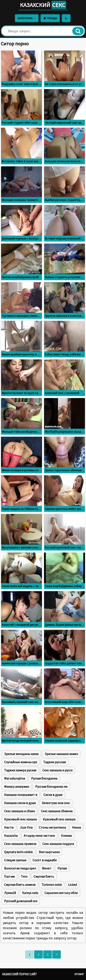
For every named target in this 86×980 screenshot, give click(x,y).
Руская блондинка (44, 778)
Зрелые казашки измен (61, 754)
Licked (72, 885)
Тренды (50, 18)
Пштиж (9, 876)
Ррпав (62, 868)
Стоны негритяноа (52, 827)
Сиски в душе (53, 795)
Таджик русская (54, 762)
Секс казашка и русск (57, 770)
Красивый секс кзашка (20, 819)
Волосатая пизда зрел (20, 868)
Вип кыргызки (49, 852)
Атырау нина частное (39, 836)
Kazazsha (11, 836)
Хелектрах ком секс (56, 803)
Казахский (43, 5)
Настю (9, 827)
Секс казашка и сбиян (19, 811)
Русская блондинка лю (51, 786)
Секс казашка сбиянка (57, 811)
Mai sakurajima (15, 778)
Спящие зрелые (15, 860)
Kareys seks (30, 893)
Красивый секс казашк (59, 819)
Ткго (24, 876)
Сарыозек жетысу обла (61, 893)
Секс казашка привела (20, 844)
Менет (47, 868)
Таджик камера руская (20, 770)
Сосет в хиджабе (45, 860)
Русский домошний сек (21, 901)
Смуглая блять (44, 876)
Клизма (66, 836)
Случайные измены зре (21, 762)
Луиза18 (10, 893)
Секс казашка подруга (58, 844)
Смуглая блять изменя (20, 885)
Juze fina (26, 827)
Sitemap (79, 974)
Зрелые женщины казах (21, 754)
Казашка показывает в (21, 795)
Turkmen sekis (52, 885)
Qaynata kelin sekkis (18, 852)
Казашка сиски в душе (20, 803)
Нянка (76, 827)
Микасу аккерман (17, 786)
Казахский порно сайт (19, 974)
